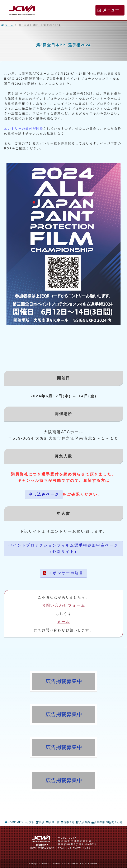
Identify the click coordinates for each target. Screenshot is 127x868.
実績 (40, 822)
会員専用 (98, 822)
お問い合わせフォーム (63, 605)
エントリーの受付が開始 (24, 128)
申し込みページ (44, 494)
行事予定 (68, 822)
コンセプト (26, 822)
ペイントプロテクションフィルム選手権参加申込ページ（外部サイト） (63, 549)
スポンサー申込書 (63, 573)
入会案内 (83, 822)
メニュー (108, 10)
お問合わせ (114, 822)
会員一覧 (53, 822)
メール (64, 622)
